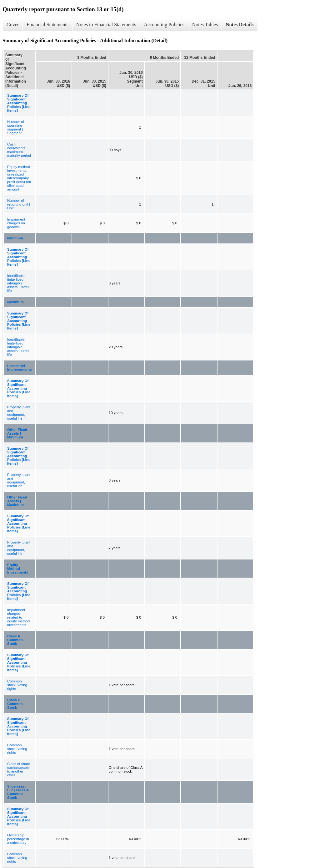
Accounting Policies (164, 25)
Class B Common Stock (15, 704)
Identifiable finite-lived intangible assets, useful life (18, 283)
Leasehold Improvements (20, 368)
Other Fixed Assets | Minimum (17, 433)
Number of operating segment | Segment (16, 127)
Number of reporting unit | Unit (19, 204)
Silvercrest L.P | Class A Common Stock (18, 792)
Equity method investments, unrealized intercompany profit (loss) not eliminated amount (19, 178)
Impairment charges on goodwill (16, 223)
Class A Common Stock (15, 640)
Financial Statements (47, 25)
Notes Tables (205, 25)
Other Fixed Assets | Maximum (17, 501)
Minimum (15, 238)
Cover (13, 25)
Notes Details (240, 25)
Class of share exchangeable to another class (19, 769)
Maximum (15, 302)
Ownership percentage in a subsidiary (18, 839)
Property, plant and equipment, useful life (19, 413)
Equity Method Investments (18, 569)
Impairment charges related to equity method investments (18, 617)
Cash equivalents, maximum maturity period (19, 150)
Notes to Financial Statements (106, 25)
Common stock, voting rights (17, 685)
